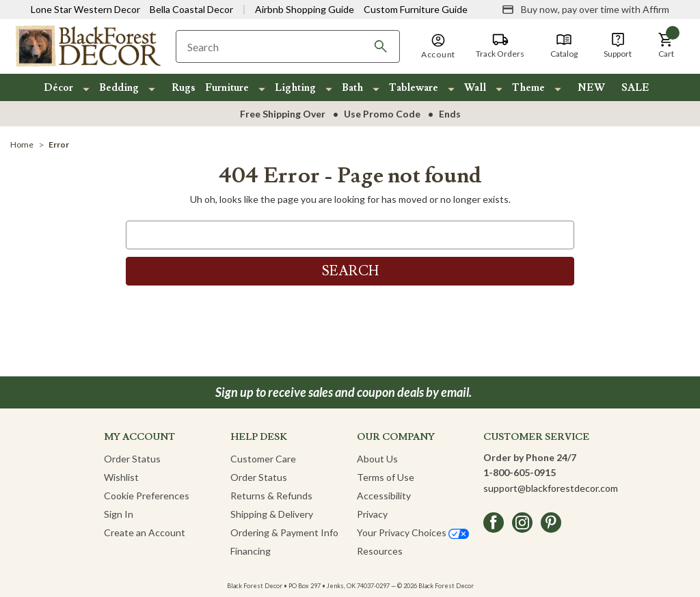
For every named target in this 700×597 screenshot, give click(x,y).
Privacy (372, 514)
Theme (528, 88)
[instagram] (522, 523)
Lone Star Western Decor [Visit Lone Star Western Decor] (85, 9)
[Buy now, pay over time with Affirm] (585, 10)
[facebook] (494, 523)
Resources (380, 551)
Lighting (295, 88)
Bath (352, 88)
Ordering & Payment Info (284, 532)
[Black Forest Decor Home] (87, 45)
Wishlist (121, 477)
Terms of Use (386, 477)
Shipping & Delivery (272, 514)
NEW (591, 88)
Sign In (119, 514)
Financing (251, 551)
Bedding (119, 88)
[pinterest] (551, 523)
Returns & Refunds (271, 496)
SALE (635, 88)
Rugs (184, 88)
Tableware (414, 88)
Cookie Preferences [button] (147, 496)
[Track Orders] (500, 46)
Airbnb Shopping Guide (305, 9)
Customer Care (263, 459)
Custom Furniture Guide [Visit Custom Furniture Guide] (416, 9)
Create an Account (145, 532)
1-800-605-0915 (520, 472)
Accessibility (384, 496)
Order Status (132, 459)
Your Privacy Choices (413, 532)
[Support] (618, 46)
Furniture (227, 88)
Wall (475, 88)
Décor (58, 88)
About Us (377, 459)
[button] (666, 46)
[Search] (381, 46)
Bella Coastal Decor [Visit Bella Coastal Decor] (191, 9)
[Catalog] (564, 46)
